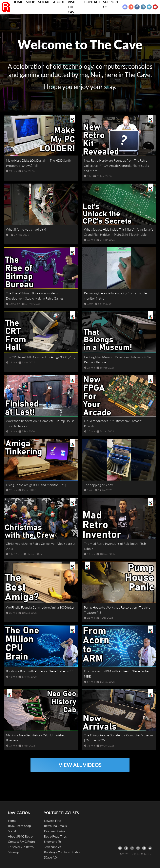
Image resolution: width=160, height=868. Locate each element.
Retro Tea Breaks (55, 826)
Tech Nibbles (53, 847)
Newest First (53, 820)
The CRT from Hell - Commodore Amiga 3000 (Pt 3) (41, 357)
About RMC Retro (20, 836)
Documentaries (54, 831)
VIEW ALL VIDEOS (80, 765)
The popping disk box (98, 485)
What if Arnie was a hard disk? (26, 229)
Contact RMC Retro (21, 841)
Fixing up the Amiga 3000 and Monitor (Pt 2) (36, 485)
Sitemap (13, 852)
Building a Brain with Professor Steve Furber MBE (40, 671)
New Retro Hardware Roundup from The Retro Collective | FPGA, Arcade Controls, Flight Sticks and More (116, 165)
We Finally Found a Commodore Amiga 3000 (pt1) (40, 607)
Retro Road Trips (55, 836)
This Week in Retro (21, 847)
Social (12, 831)
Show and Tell (53, 841)
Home (12, 820)
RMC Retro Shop (19, 826)
